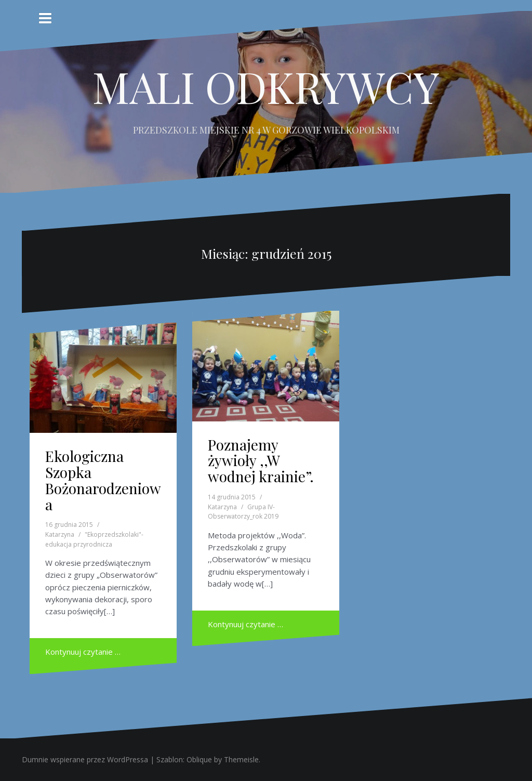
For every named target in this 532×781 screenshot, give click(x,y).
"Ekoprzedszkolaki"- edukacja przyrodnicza (94, 539)
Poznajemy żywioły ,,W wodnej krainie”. (261, 461)
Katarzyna (60, 534)
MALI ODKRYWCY (266, 86)
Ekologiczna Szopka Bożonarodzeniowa (103, 480)
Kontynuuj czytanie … (83, 652)
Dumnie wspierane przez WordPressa (85, 759)
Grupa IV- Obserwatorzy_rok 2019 (243, 512)
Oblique (199, 759)
